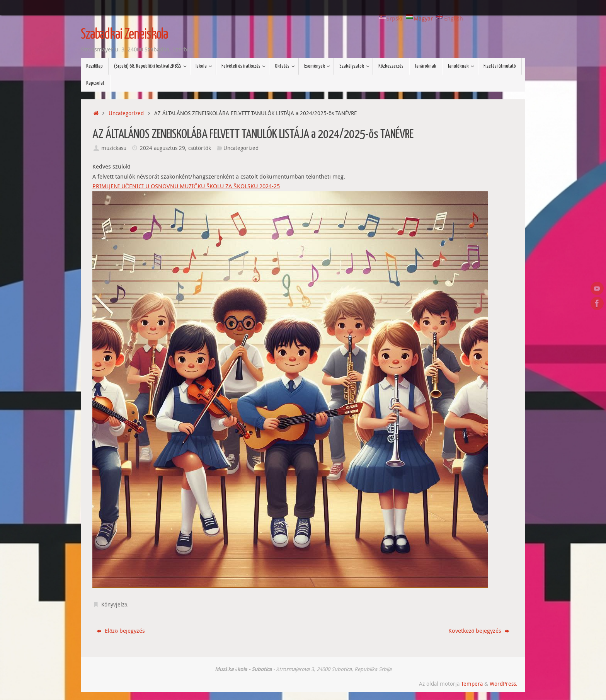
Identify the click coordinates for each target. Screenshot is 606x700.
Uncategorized (126, 113)
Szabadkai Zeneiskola (124, 35)
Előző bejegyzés (121, 630)
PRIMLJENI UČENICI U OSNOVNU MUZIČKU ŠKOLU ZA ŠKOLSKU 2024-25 (186, 186)
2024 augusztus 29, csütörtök (175, 148)
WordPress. (504, 684)
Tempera (472, 684)
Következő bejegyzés (479, 630)
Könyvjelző (114, 605)
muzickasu (114, 148)
